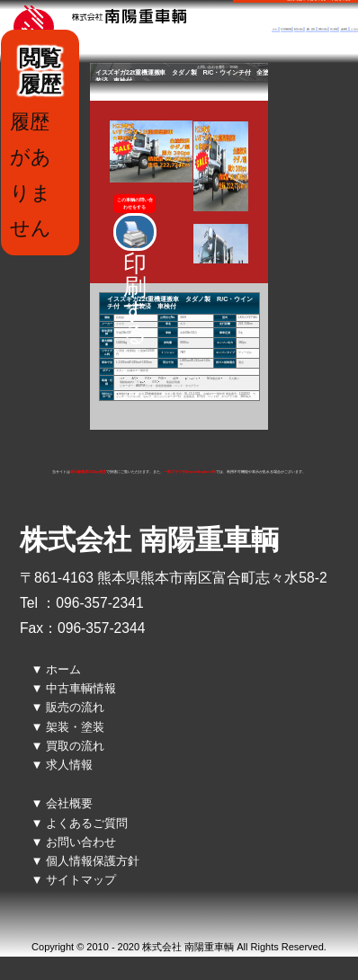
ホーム (275, 29)
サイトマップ (81, 880)
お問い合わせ (81, 842)
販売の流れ (299, 29)
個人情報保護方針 (93, 861)
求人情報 (334, 29)
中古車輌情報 (286, 29)
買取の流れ (323, 29)
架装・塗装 (311, 29)
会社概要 (345, 29)
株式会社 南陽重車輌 (149, 540)
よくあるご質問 (87, 823)
